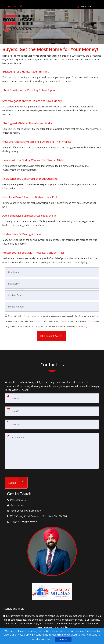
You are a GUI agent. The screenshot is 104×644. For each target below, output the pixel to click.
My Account (85, 6)
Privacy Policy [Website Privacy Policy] (82, 326)
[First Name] (52, 272)
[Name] (52, 398)
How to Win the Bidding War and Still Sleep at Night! (33, 160)
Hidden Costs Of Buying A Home (22, 234)
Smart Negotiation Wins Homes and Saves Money (32, 101)
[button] (51, 336)
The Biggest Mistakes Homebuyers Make (27, 123)
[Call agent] (4, 6)
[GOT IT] (63, 639)
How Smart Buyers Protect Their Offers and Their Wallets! (37, 142)
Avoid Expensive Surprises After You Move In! (29, 216)
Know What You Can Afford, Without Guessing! (30, 179)
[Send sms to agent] (9, 6)
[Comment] (52, 451)
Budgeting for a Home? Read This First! (26, 72)
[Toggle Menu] (98, 4)
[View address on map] (52, 516)
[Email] (52, 295)
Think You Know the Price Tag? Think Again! (29, 90)
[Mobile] (52, 307)
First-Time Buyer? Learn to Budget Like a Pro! (30, 197)
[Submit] (16, 483)
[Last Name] (52, 284)
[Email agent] (16, 6)
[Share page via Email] (21, 6)
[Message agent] (52, 505)
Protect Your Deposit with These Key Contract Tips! (33, 253)
